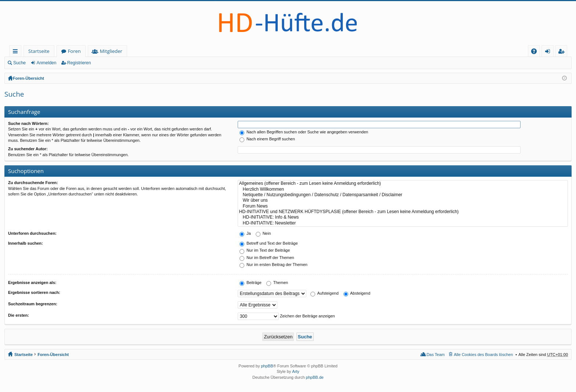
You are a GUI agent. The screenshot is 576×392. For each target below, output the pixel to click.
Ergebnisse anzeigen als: (32, 283)
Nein (263, 233)
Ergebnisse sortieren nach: (34, 292)
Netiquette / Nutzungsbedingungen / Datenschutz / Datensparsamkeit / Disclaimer (403, 195)
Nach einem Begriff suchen (267, 139)
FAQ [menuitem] (536, 52)
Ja (245, 233)
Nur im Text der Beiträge (265, 250)
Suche (19, 63)
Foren (74, 51)
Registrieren (79, 63)
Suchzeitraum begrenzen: (33, 304)
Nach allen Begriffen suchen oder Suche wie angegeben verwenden (304, 132)
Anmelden (46, 63)
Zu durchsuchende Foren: (33, 183)
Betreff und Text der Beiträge (269, 243)
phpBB (267, 366)
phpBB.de (315, 377)
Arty (296, 371)
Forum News (403, 206)
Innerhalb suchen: (26, 243)
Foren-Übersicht (28, 78)
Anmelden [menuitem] (550, 52)
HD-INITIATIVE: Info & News (403, 217)
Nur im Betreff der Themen (267, 258)
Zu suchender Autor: (28, 149)
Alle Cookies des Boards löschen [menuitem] (484, 355)
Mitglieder (111, 51)
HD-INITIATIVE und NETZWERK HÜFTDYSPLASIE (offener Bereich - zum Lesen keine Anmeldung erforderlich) (403, 212)
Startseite (39, 51)
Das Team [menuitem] (435, 355)
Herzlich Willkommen (403, 189)
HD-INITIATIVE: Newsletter (403, 223)
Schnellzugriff (17, 52)
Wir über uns (403, 200)
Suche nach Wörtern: (28, 123)
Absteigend (357, 293)
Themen (277, 283)
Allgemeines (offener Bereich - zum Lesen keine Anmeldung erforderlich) (403, 184)
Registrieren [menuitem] (563, 52)
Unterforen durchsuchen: (32, 233)
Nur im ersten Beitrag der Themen (273, 265)
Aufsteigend (325, 293)
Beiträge (251, 283)
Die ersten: (19, 315)
